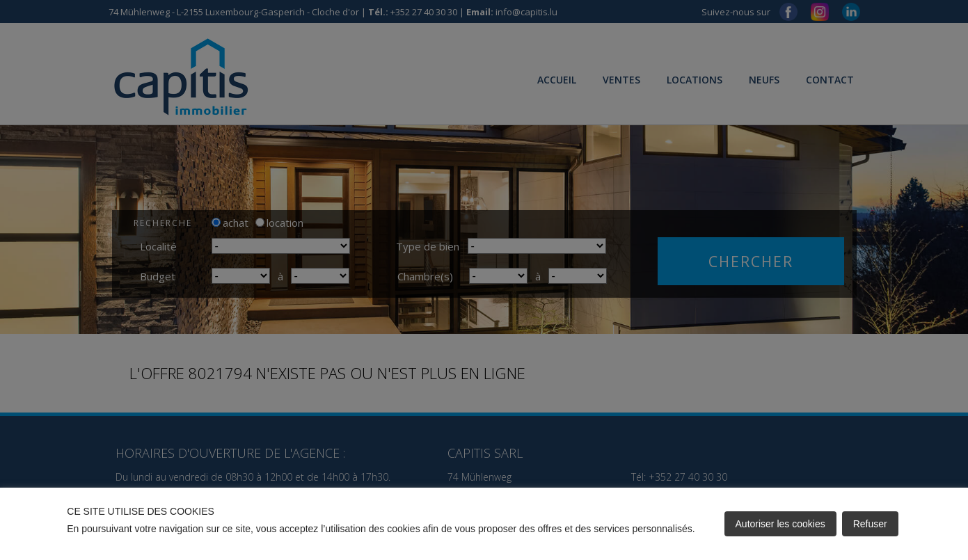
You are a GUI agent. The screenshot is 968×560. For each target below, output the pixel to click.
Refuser (870, 524)
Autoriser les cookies (780, 524)
